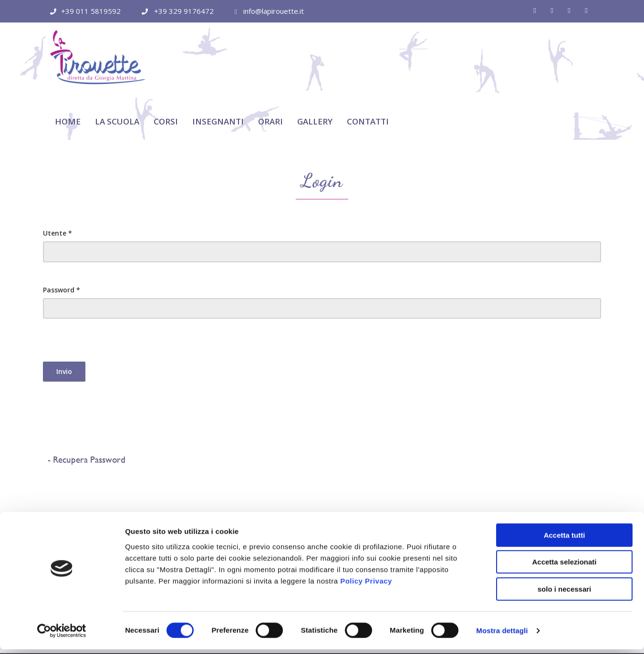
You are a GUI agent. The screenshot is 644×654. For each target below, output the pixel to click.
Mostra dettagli (502, 635)
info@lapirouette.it (274, 11)
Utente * (57, 186)
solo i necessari (565, 594)
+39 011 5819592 (91, 11)
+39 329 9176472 (184, 11)
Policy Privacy (366, 586)
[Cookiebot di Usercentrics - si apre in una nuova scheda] (62, 635)
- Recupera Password (84, 413)
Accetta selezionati (564, 567)
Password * (62, 243)
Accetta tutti (565, 540)
